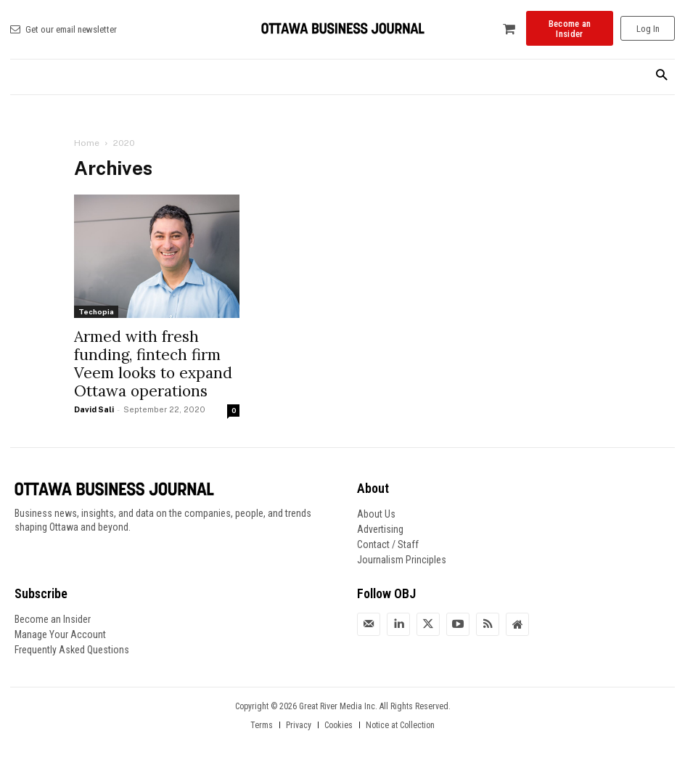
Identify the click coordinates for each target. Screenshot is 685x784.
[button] (661, 76)
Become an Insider (53, 619)
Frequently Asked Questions (72, 650)
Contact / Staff (388, 544)
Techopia (96, 311)
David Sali (94, 409)
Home (87, 143)
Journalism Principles (402, 560)
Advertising (380, 529)
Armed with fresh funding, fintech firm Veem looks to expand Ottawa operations (153, 364)
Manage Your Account (60, 634)
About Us (376, 514)
